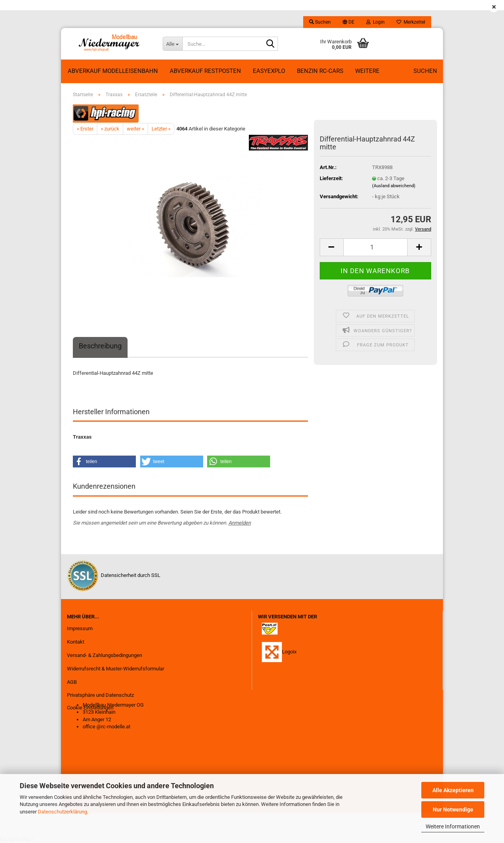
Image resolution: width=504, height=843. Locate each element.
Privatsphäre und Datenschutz (100, 695)
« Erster (85, 129)
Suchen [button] (320, 22)
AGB (72, 682)
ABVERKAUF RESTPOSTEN (205, 71)
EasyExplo (269, 71)
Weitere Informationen (453, 826)
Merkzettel (411, 22)
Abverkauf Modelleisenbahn (113, 71)
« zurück (110, 129)
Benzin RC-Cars (320, 71)
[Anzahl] (375, 247)
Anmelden (240, 523)
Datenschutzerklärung (62, 812)
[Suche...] (172, 44)
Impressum (80, 628)
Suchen (425, 71)
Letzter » (161, 129)
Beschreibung (100, 346)
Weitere (367, 71)
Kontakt (76, 642)
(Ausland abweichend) (394, 186)
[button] (348, 22)
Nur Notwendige (453, 810)
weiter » (135, 129)
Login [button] (375, 22)
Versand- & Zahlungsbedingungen (105, 655)
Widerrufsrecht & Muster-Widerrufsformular (116, 669)
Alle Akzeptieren (453, 790)
